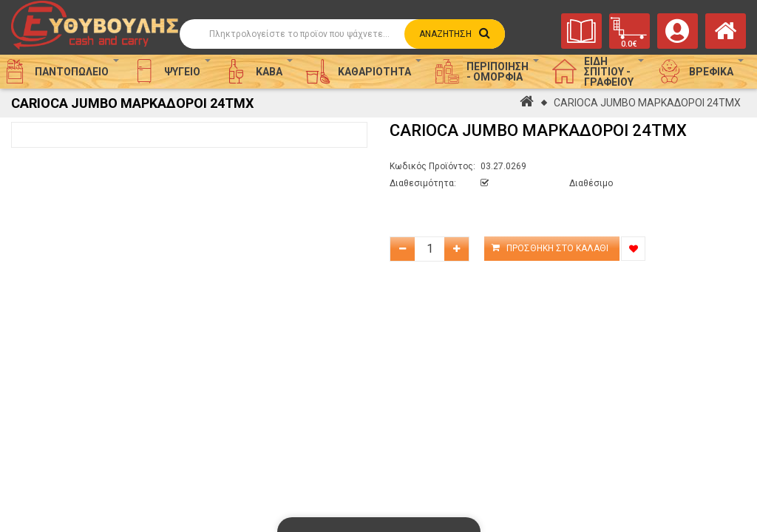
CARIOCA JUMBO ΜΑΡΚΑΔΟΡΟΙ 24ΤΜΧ (647, 103)
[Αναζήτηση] (342, 34)
